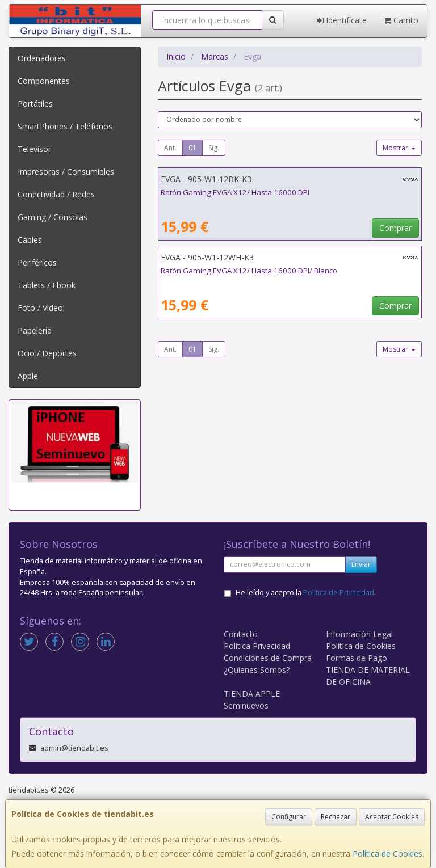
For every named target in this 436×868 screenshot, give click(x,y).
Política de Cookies (387, 854)
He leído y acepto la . (306, 593)
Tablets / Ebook (47, 285)
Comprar (395, 228)
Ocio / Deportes (47, 353)
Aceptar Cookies (392, 817)
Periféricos (37, 262)
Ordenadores (42, 58)
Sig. (214, 148)
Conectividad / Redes (56, 194)
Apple (28, 376)
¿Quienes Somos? (257, 670)
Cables (30, 240)
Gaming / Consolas (53, 217)
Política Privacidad (257, 646)
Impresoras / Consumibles (66, 172)
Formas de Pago (357, 658)
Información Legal (359, 634)
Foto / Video (40, 308)
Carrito (401, 20)
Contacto (241, 634)
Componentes (44, 81)
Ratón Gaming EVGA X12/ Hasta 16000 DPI (235, 192)
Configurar (289, 817)
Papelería (35, 330)
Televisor (34, 149)
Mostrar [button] (399, 148)
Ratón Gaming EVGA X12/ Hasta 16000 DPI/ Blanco (249, 271)
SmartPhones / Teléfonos (65, 126)
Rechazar (336, 817)
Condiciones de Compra (268, 658)
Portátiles (35, 104)
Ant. (170, 148)
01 (192, 148)
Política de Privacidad (339, 593)
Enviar (361, 564)
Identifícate (342, 20)
